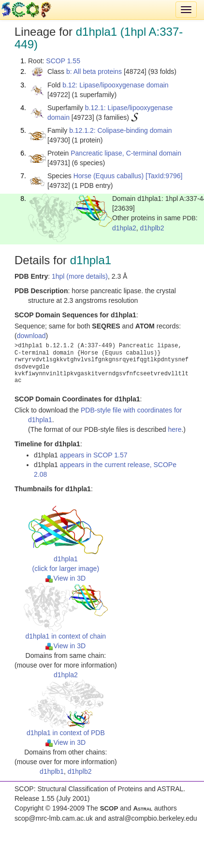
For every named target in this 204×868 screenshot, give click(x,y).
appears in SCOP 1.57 (94, 455)
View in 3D (66, 578)
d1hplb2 (152, 228)
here (175, 429)
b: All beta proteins (94, 71)
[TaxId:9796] (164, 176)
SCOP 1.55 (63, 61)
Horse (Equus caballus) (109, 176)
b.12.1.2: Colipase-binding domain (120, 130)
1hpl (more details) (80, 276)
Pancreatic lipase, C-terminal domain (126, 153)
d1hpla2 (124, 228)
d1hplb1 (52, 771)
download (31, 336)
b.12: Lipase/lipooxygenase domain (116, 85)
